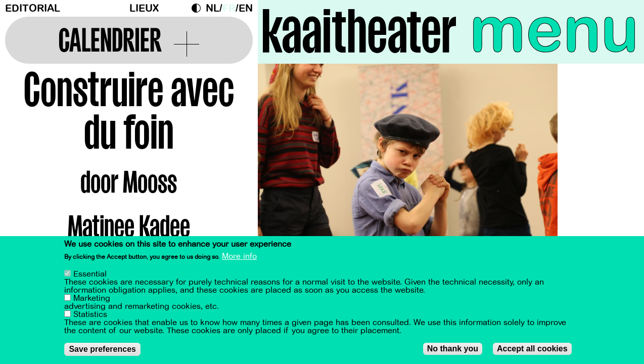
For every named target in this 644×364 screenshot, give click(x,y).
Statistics (90, 315)
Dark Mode (199, 8)
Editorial (33, 8)
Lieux (144, 8)
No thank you (453, 349)
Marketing (92, 299)
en (246, 8)
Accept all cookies (532, 349)
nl (213, 8)
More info (239, 257)
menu (554, 30)
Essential (90, 275)
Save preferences (102, 350)
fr (229, 8)
